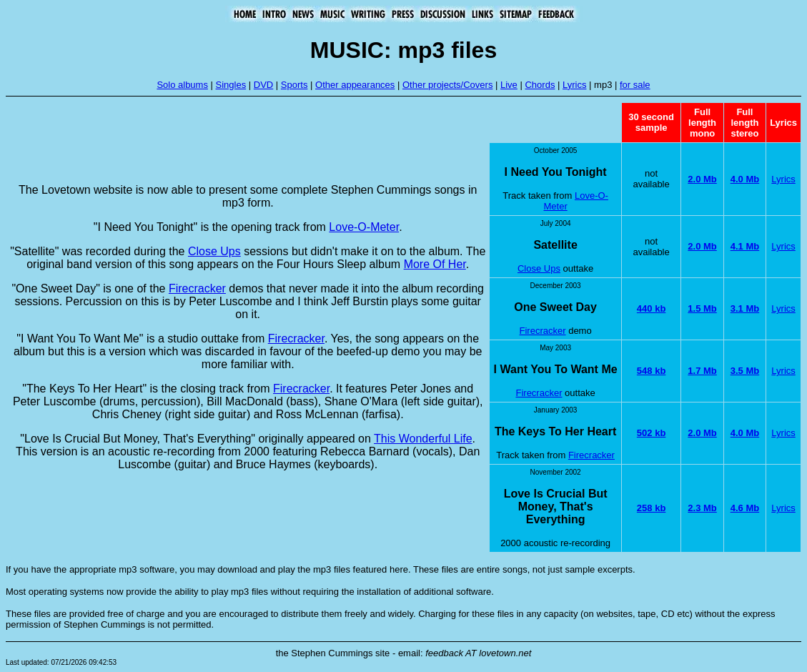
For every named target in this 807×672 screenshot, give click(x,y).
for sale (635, 85)
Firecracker (197, 288)
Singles (231, 85)
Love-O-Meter (364, 227)
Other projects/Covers (447, 85)
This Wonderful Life (423, 439)
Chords (540, 85)
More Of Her (435, 264)
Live (509, 85)
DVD (263, 85)
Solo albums (182, 85)
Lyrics (574, 85)
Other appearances (355, 85)
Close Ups (214, 251)
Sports (294, 85)
